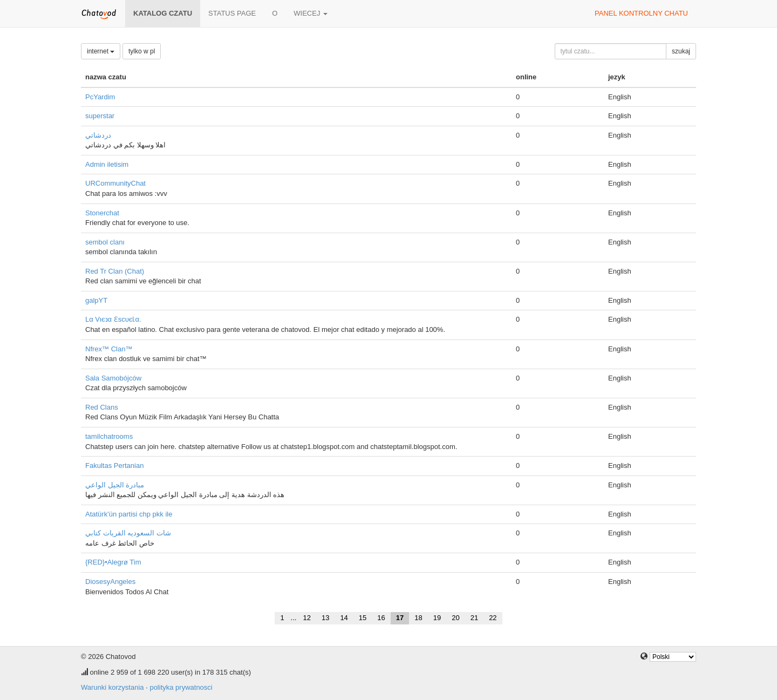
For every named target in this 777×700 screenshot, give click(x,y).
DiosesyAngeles (110, 582)
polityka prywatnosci (181, 687)
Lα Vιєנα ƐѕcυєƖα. (113, 319)
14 (344, 618)
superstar (100, 116)
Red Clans (102, 407)
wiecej (311, 13)
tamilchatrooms (109, 436)
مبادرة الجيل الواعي (115, 485)
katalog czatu (163, 13)
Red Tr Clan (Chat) (115, 271)
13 (325, 618)
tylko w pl (142, 51)
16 (381, 618)
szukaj (681, 51)
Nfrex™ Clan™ (109, 349)
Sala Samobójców (113, 378)
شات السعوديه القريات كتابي (128, 533)
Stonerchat (102, 213)
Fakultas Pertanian (114, 465)
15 (363, 618)
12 (306, 618)
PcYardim (100, 97)
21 (474, 618)
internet (101, 51)
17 (400, 618)
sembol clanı (105, 242)
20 (455, 618)
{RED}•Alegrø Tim (113, 562)
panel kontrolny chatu (641, 13)
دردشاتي (98, 135)
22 (493, 618)
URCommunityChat (115, 183)
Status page (232, 13)
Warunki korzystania (113, 687)
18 (418, 618)
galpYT (96, 300)
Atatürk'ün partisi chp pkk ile (129, 514)
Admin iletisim (107, 164)
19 (437, 618)
